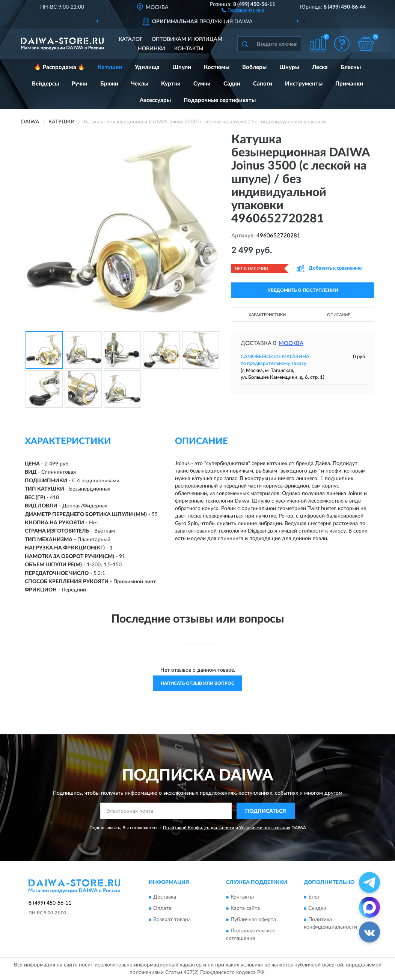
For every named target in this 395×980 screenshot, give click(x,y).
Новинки (152, 49)
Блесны (351, 67)
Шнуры (289, 67)
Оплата (162, 908)
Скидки (317, 908)
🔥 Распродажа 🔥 (60, 67)
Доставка (165, 897)
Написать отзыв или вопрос (197, 683)
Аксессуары (155, 100)
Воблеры (254, 67)
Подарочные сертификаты (220, 100)
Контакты (189, 49)
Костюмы (217, 67)
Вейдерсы (45, 84)
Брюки (109, 84)
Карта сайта (245, 908)
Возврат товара (172, 920)
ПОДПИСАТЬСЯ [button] (266, 811)
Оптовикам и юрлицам (187, 39)
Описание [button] (338, 315)
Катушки (110, 67)
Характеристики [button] (267, 315)
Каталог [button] (131, 39)
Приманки (349, 84)
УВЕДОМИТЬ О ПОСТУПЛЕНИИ (303, 290)
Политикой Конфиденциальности (199, 828)
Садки (232, 84)
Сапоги (263, 84)
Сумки (202, 84)
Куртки (171, 84)
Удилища (147, 67)
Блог (314, 897)
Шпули (182, 67)
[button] (243, 10)
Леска (320, 67)
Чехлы (140, 84)
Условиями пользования (265, 828)
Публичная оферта (253, 920)
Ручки (80, 84)
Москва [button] (291, 343)
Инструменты (304, 84)
